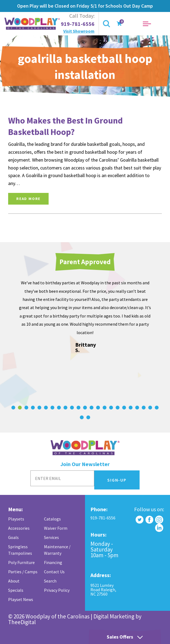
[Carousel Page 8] (59, 408)
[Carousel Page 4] (33, 408)
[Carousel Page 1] (13, 408)
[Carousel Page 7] (52, 408)
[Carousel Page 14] (98, 408)
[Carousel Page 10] (72, 408)
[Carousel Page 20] (137, 408)
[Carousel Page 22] (150, 408)
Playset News (21, 599)
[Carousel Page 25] (88, 417)
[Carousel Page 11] (78, 408)
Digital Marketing (114, 616)
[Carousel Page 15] (105, 408)
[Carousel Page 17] (118, 408)
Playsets (16, 519)
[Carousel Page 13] (92, 408)
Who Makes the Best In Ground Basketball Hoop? (65, 126)
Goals (13, 537)
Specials (16, 590)
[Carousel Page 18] (124, 408)
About (14, 581)
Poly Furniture (21, 562)
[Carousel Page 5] (39, 408)
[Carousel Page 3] (26, 408)
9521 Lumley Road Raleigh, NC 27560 (103, 590)
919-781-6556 (78, 24)
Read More (28, 199)
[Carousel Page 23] (157, 408)
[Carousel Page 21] (144, 408)
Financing (53, 562)
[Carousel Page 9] (65, 408)
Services (51, 537)
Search (50, 581)
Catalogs (52, 519)
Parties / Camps (23, 572)
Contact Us (54, 572)
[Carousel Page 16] (111, 408)
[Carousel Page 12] (85, 408)
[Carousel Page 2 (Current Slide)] (20, 408)
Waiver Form (56, 528)
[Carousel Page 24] (82, 417)
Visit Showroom (79, 31)
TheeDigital (22, 622)
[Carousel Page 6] (46, 408)
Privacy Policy (57, 590)
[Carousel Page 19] (131, 408)
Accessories (19, 528)
